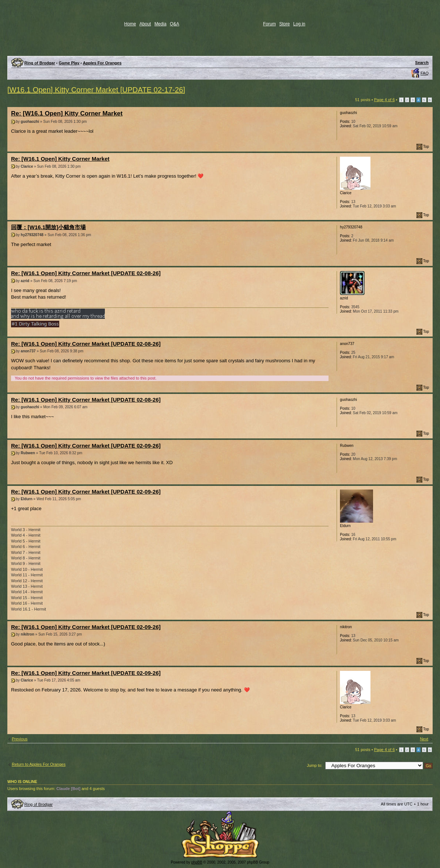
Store (285, 24)
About (145, 24)
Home (130, 24)
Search (422, 63)
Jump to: (315, 765)
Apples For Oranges (102, 63)
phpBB (197, 862)
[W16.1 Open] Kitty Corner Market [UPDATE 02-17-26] (96, 90)
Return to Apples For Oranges (39, 764)
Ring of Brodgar (40, 63)
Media (161, 24)
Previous (20, 739)
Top (426, 147)
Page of (384, 100)
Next (424, 739)
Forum (269, 24)
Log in (299, 24)
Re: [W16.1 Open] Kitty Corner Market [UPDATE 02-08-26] (86, 273)
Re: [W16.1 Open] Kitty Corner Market (67, 113)
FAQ (425, 73)
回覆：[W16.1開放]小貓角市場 (48, 227)
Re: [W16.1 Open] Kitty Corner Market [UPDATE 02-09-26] (86, 446)
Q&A (175, 24)
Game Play (69, 63)
